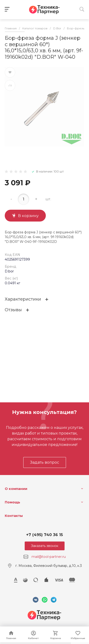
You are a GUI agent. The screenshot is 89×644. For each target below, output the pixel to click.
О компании (16, 489)
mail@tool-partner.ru (49, 557)
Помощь (12, 502)
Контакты (14, 516)
